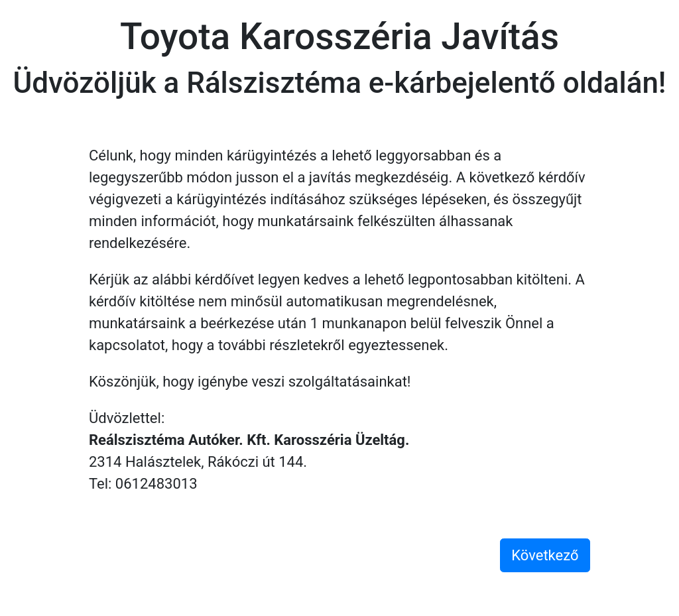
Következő (545, 555)
